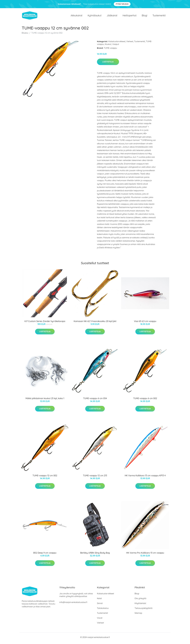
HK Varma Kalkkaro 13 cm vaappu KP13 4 (145, 478)
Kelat (99, 601)
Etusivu (25, 35)
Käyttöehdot (140, 605)
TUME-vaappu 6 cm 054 (95, 401)
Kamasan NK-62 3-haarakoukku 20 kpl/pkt (95, 323)
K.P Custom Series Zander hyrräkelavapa (45, 323)
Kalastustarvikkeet (117, 44)
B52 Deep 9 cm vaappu (45, 555)
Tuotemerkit (159, 17)
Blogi (144, 17)
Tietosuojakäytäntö (143, 610)
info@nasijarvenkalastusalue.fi (73, 604)
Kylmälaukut (94, 17)
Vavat (100, 620)
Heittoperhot (130, 17)
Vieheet (130, 44)
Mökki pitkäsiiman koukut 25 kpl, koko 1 (45, 401)
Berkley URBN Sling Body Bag (95, 555)
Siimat (100, 605)
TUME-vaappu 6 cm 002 (145, 401)
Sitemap (138, 615)
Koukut (108, 46)
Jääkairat (112, 17)
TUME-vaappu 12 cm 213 (95, 478)
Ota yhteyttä (140, 601)
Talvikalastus (103, 610)
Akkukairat (76, 17)
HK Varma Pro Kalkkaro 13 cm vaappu (145, 555)
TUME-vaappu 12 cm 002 (45, 478)
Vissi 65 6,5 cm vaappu (145, 323)
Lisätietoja (108, 64)
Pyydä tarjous (122, 4)
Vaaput (116, 46)
